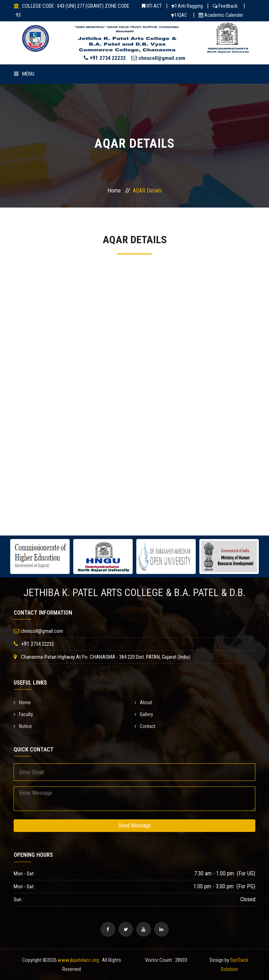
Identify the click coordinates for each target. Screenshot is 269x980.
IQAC (179, 15)
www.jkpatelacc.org (78, 960)
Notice (23, 726)
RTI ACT (152, 6)
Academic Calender (221, 15)
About (143, 702)
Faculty (23, 714)
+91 (105, 58)
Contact (145, 726)
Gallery (144, 714)
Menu (24, 74)
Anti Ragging (187, 6)
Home (114, 191)
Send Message (135, 825)
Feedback (225, 6)
